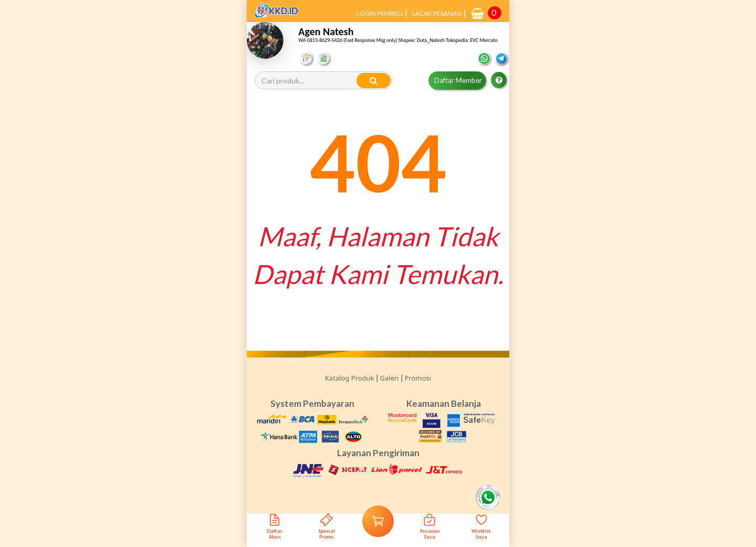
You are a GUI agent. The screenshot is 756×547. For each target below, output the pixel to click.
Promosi (418, 378)
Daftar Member (458, 80)
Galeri (390, 378)
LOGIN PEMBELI (380, 13)
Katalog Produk (350, 378)
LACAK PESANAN (437, 13)
